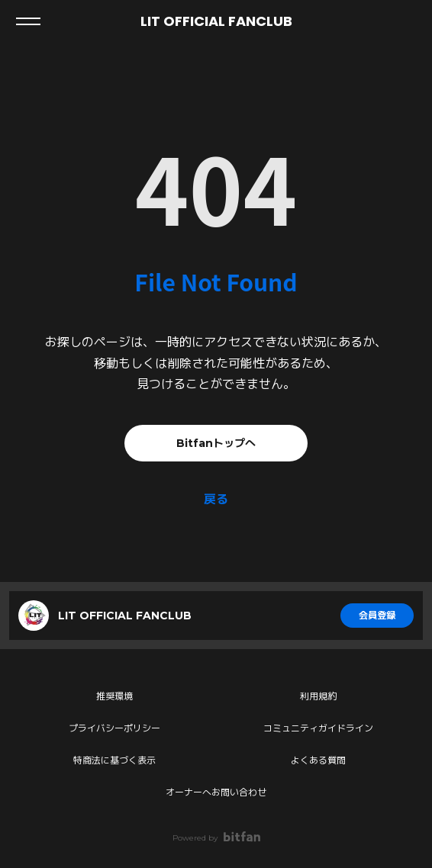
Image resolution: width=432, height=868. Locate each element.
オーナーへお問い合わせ (216, 792)
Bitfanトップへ (216, 443)
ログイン (408, 21)
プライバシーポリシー (114, 728)
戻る (216, 499)
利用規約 (318, 696)
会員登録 (377, 615)
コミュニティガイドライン (318, 728)
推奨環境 (114, 696)
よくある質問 (318, 760)
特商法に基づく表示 (114, 760)
